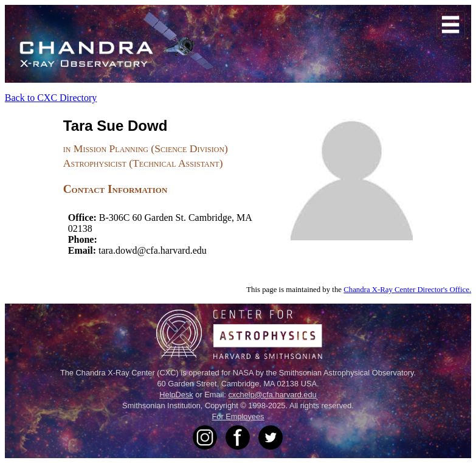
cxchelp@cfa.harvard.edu (272, 395)
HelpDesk (176, 395)
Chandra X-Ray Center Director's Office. (407, 290)
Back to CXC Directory (51, 98)
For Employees (238, 416)
